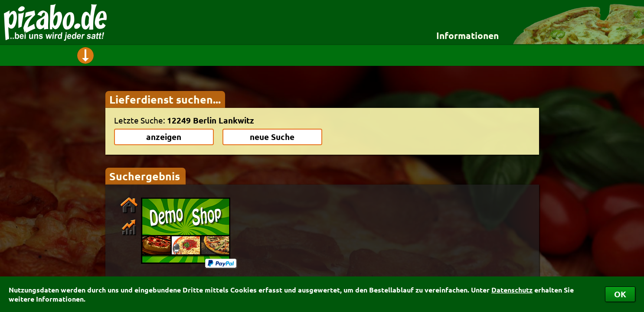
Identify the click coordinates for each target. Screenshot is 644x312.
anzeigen (164, 137)
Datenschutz (512, 290)
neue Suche (272, 137)
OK (620, 294)
